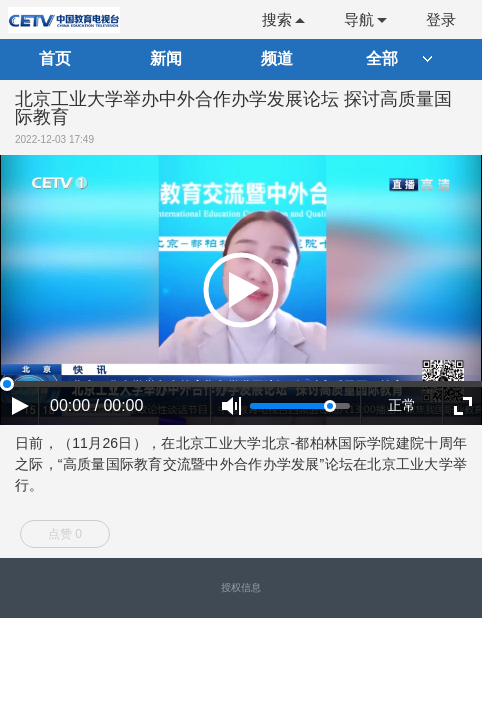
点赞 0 (65, 534)
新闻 (166, 58)
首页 (55, 58)
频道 (277, 58)
